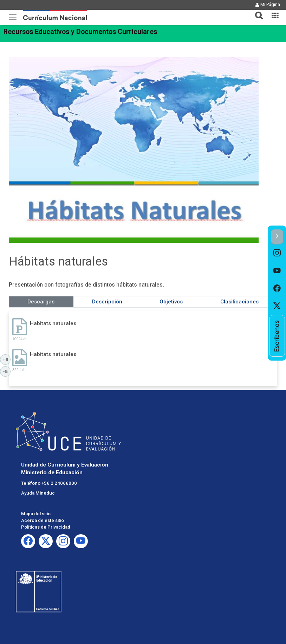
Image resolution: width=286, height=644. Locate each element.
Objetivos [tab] (171, 302)
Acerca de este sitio (43, 520)
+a (7, 359)
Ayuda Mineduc (38, 493)
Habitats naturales (53, 323)
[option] (277, 253)
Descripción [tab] (107, 302)
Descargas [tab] (41, 302)
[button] (256, 11)
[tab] (256, 11)
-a (7, 371)
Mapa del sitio (36, 514)
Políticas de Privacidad (46, 527)
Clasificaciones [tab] (239, 302)
